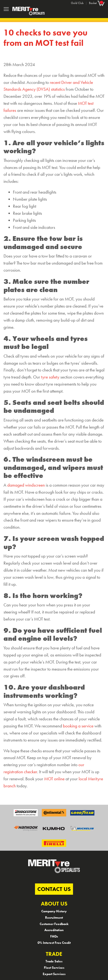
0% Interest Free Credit (54, 943)
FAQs (54, 936)
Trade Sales (54, 961)
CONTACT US (54, 889)
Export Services (54, 974)
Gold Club (77, 3)
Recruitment (54, 918)
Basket (97, 3)
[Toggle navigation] (6, 9)
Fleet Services (54, 968)
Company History (54, 911)
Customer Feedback (54, 924)
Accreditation (54, 930)
